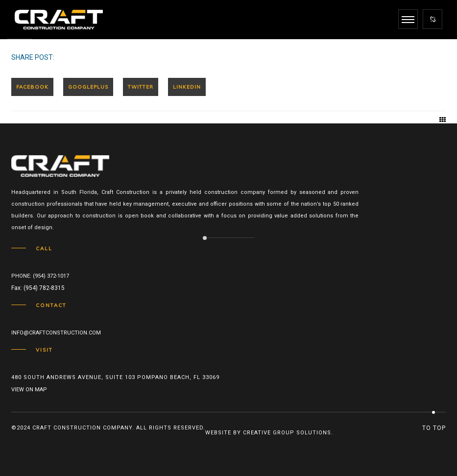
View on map (29, 390)
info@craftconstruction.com (56, 333)
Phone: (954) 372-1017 (40, 276)
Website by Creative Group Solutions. (269, 433)
